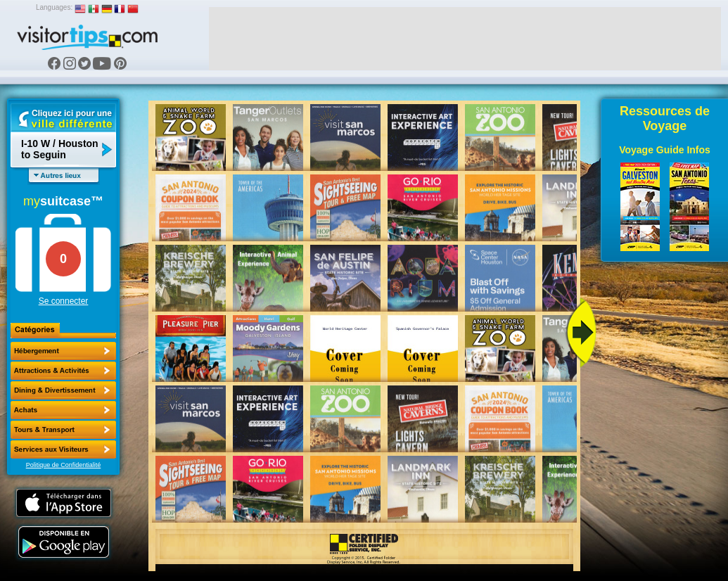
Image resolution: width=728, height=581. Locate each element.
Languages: (54, 7)
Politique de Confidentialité (64, 465)
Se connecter (64, 301)
